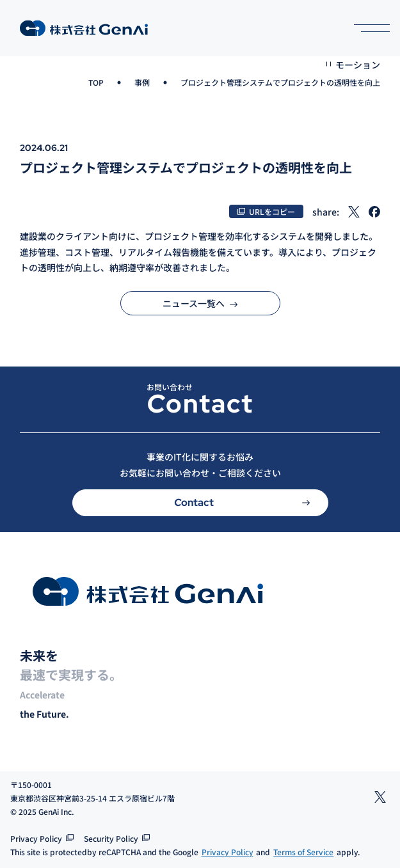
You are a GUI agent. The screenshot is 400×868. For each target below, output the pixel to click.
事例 (142, 82)
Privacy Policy (36, 838)
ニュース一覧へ (200, 303)
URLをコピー (272, 211)
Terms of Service (303, 852)
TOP (96, 82)
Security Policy (111, 838)
